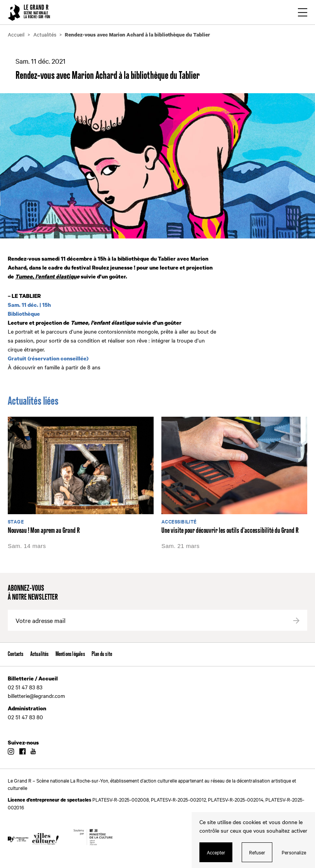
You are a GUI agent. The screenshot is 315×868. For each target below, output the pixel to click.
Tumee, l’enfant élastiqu (46, 276)
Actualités (40, 654)
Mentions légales (70, 654)
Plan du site (102, 654)
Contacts (16, 654)
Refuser (257, 852)
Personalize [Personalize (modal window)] (294, 852)
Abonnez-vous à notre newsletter (33, 593)
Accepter (216, 852)
